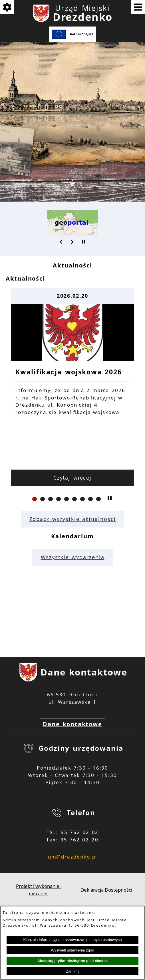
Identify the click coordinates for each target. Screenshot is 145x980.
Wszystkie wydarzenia (73, 557)
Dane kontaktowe (72, 724)
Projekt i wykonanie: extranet (38, 890)
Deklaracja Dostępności (106, 890)
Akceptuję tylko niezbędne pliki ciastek (73, 961)
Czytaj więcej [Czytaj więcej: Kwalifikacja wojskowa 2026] (73, 478)
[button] (61, 242)
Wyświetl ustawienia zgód (72, 950)
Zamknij (73, 971)
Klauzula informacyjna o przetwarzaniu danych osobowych (72, 940)
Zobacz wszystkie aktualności (73, 519)
